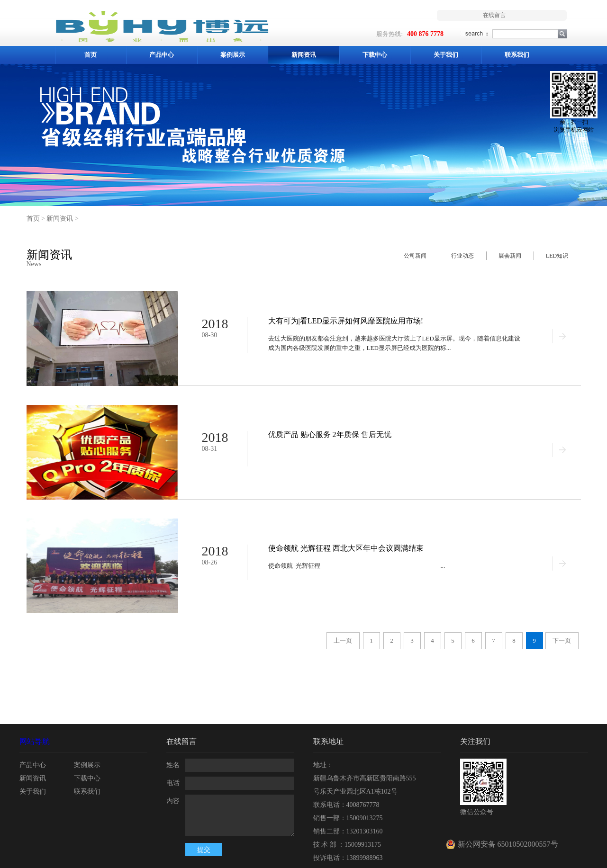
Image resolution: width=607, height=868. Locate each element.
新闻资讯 (60, 219)
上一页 (343, 640)
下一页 (562, 640)
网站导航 (35, 741)
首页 (91, 55)
